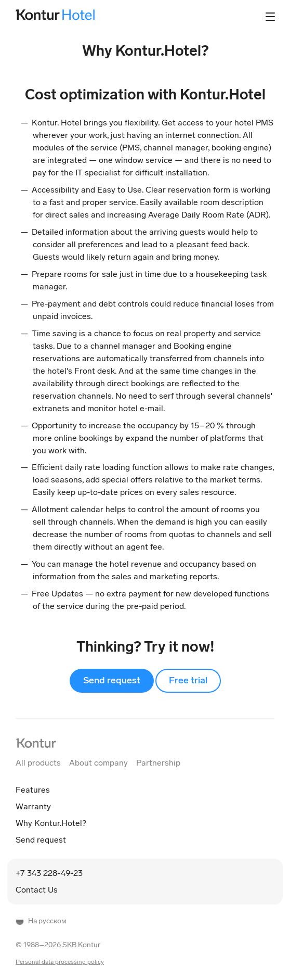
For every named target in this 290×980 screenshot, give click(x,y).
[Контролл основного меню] (270, 17)
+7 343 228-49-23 (49, 873)
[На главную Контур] (36, 743)
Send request (112, 680)
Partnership (158, 763)
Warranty (33, 806)
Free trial (188, 680)
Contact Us (37, 890)
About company (98, 763)
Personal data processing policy (60, 962)
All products (38, 763)
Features (33, 790)
